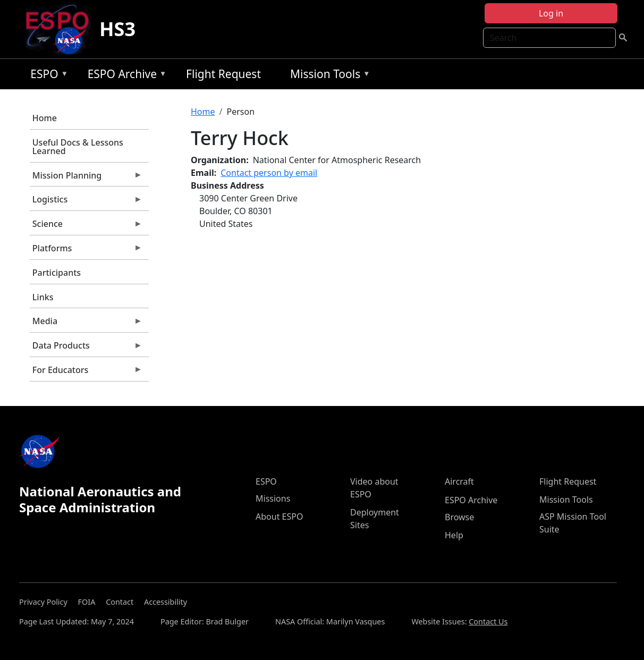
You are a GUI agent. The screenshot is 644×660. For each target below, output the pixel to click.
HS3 (117, 29)
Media (86, 324)
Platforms (86, 251)
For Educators (86, 373)
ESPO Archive (125, 76)
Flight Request (223, 74)
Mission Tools (328, 76)
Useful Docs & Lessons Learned (78, 147)
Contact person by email (269, 173)
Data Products (86, 348)
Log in (551, 13)
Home (45, 118)
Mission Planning (86, 178)
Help (454, 535)
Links (43, 297)
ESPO (46, 76)
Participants (57, 273)
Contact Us (488, 621)
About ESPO (279, 517)
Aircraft (459, 481)
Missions (273, 498)
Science (86, 226)
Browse (459, 517)
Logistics (86, 202)
